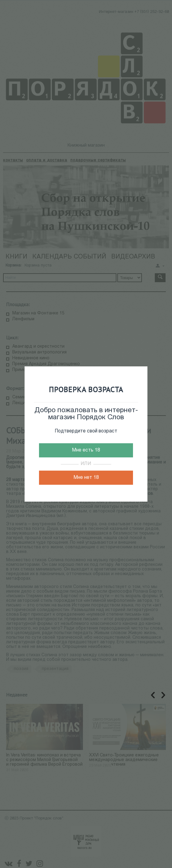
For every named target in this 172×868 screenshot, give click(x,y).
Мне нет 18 (86, 478)
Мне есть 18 (86, 450)
